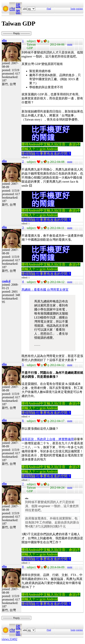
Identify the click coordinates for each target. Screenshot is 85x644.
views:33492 (9, 639)
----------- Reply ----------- (16, 33)
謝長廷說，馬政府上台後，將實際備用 (48, 439)
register (79, 9)
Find (49, 9)
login (73, 9)
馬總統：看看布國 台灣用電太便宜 (45, 290)
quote (70, 44)
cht (12, 9)
